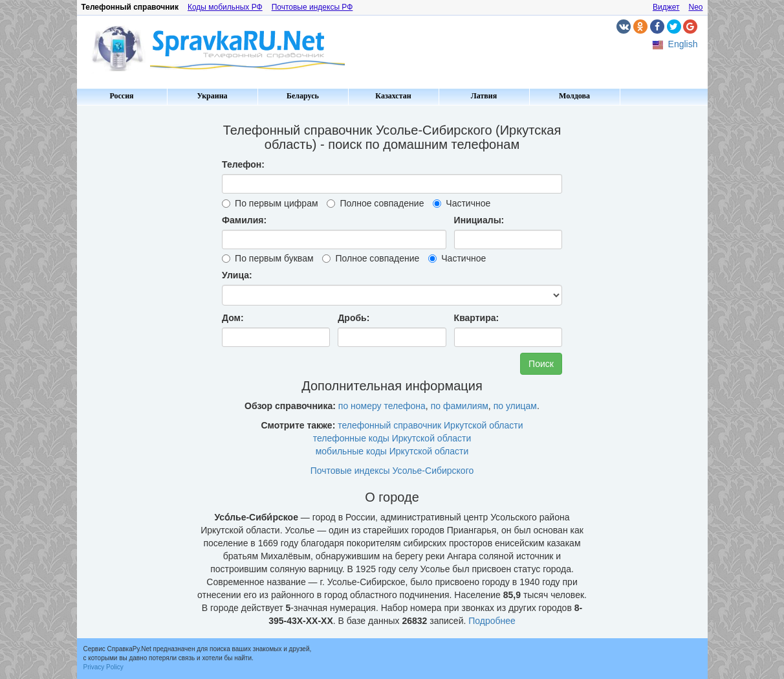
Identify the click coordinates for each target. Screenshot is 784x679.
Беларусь (303, 96)
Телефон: (243, 164)
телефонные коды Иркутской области (392, 438)
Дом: (233, 318)
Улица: (237, 275)
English (683, 44)
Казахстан (393, 96)
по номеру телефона (382, 406)
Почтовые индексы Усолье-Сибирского (392, 471)
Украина (212, 96)
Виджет (666, 7)
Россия (121, 96)
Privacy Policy (103, 667)
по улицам (515, 406)
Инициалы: (479, 220)
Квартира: (477, 318)
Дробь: (354, 318)
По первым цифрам (270, 203)
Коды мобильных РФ (225, 7)
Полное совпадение (375, 203)
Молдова (574, 96)
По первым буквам (267, 258)
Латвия (484, 96)
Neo (695, 7)
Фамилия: (244, 220)
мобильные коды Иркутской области (392, 451)
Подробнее (492, 621)
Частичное (462, 203)
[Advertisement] (132, 304)
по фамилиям (460, 406)
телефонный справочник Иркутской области (430, 425)
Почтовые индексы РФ (312, 7)
